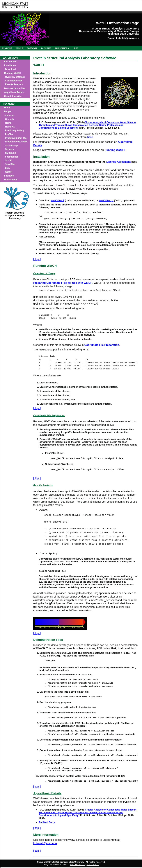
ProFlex (9, 134)
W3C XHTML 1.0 (77, 865)
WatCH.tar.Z (57, 200)
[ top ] (37, 259)
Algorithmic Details (14, 92)
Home (7, 108)
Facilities (46, 48)
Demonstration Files (15, 88)
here (90, 137)
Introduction (11, 62)
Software (32, 48)
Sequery (9, 149)
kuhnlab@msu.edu (128, 38)
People (19, 48)
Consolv (9, 119)
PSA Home (7, 48)
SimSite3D (11, 153)
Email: (111, 38)
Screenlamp (11, 146)
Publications (62, 48)
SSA (7, 168)
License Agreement (118, 162)
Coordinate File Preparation (102, 345)
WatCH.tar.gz (106, 200)
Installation (10, 65)
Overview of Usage (15, 77)
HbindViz (10, 127)
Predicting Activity (15, 130)
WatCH (9, 172)
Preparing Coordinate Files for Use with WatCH (63, 283)
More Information (13, 96)
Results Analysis (14, 84)
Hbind (8, 123)
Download (10, 69)
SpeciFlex (10, 164)
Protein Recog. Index (16, 142)
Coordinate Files (14, 81)
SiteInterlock (12, 157)
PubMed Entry (47, 823)
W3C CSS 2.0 (93, 865)
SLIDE (8, 160)
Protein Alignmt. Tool (16, 138)
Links (75, 48)
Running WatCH (13, 73)
